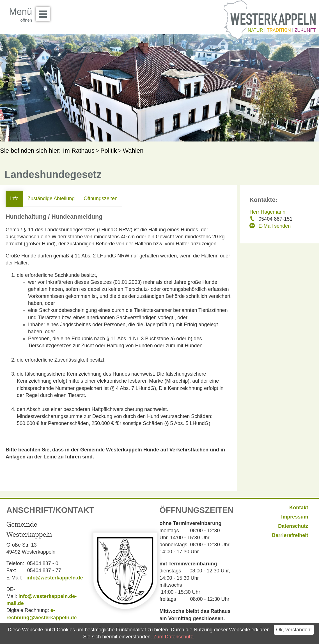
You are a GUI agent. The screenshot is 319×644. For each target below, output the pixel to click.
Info (14, 198)
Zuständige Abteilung (51, 198)
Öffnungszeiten (101, 198)
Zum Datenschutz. (174, 637)
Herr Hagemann (267, 212)
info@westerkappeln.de (55, 578)
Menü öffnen (44, 12)
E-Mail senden (275, 226)
